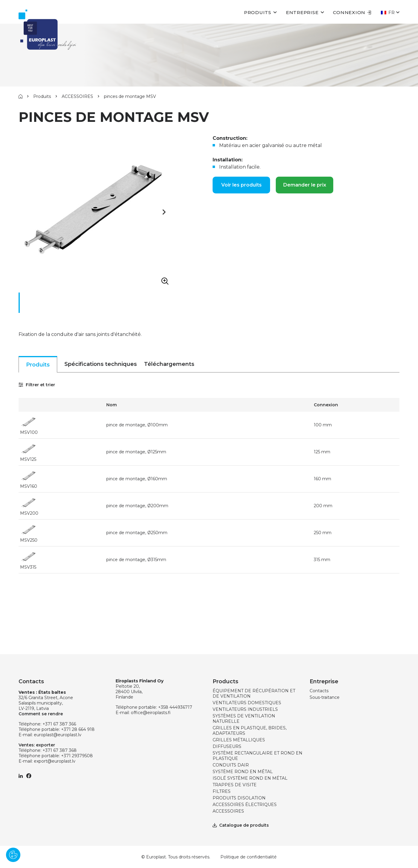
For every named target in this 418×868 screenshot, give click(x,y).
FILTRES (222, 791)
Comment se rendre (41, 714)
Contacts (319, 691)
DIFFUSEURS (227, 746)
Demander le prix (305, 185)
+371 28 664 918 (78, 729)
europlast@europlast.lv (58, 735)
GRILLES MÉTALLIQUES (239, 740)
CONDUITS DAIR (231, 765)
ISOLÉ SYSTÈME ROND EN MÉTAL (250, 778)
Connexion (352, 12)
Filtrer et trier (37, 385)
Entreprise (302, 12)
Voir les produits (241, 185)
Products (225, 681)
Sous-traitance (325, 697)
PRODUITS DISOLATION (239, 798)
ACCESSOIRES (77, 96)
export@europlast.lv (55, 761)
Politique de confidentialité (249, 857)
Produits (258, 12)
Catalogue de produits (241, 825)
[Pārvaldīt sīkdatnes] (13, 855)
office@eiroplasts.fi (151, 713)
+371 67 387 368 (60, 750)
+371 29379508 (77, 756)
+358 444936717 (175, 707)
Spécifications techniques (101, 364)
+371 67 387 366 (59, 724)
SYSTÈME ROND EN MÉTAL (243, 772)
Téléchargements (169, 364)
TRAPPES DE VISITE (235, 785)
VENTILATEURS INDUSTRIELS (245, 709)
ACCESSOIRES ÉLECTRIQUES (245, 805)
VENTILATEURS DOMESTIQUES (247, 703)
